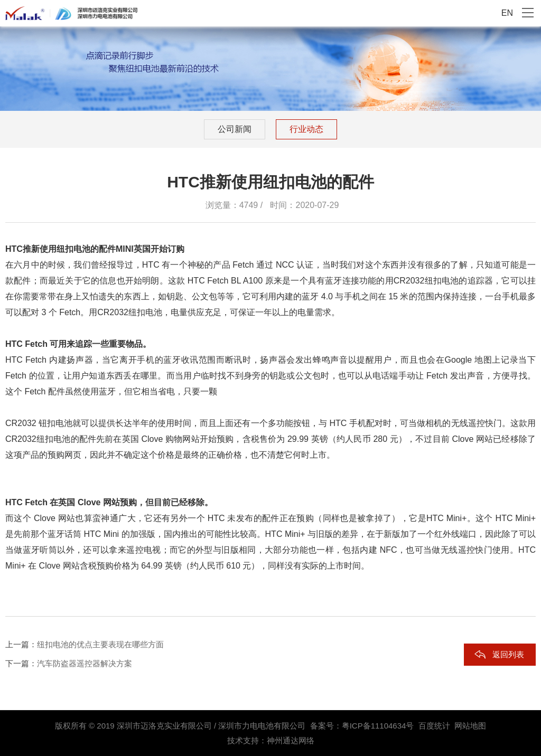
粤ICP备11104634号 (378, 726)
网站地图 (470, 726)
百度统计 (434, 726)
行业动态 (306, 129)
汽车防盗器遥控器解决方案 (85, 663)
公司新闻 (235, 129)
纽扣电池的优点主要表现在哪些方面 (100, 644)
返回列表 (508, 654)
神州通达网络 (291, 740)
